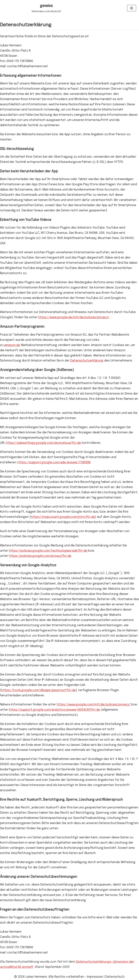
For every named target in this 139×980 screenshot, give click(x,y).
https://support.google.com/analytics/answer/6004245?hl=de (54, 710)
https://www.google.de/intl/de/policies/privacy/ (74, 317)
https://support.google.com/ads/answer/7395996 (54, 462)
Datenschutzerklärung (87, 361)
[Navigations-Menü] (132, 8)
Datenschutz (115, 977)
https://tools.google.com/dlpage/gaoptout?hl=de (39, 690)
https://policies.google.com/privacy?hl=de (40, 556)
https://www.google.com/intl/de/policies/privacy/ (93, 705)
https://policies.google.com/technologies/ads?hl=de (48, 551)
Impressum (95, 977)
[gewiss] (46, 8)
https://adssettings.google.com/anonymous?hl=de (43, 443)
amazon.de (12, 345)
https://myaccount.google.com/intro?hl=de (63, 517)
